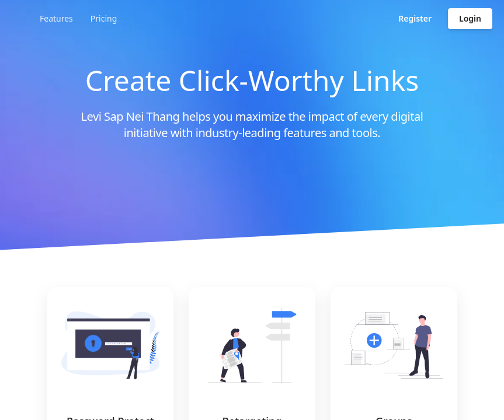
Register (415, 18)
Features (166, 18)
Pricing (213, 18)
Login (470, 18)
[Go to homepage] (67, 19)
